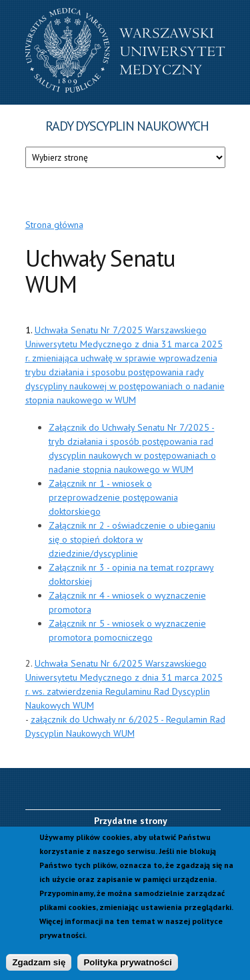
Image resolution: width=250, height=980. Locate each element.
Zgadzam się (39, 966)
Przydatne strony (131, 821)
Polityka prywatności (128, 966)
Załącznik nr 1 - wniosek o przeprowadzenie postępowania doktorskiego (113, 497)
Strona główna (54, 225)
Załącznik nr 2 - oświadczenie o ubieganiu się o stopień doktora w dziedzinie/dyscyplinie (132, 539)
